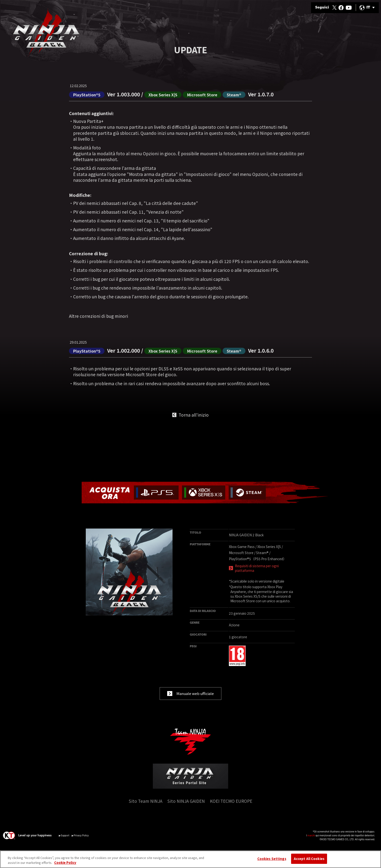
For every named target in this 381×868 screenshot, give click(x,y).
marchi (311, 841)
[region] (190, 859)
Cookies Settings (272, 859)
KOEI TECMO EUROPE (231, 807)
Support (65, 841)
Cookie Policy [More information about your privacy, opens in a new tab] (65, 863)
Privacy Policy (81, 841)
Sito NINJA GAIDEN (186, 807)
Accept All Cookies (309, 859)
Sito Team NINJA (146, 807)
